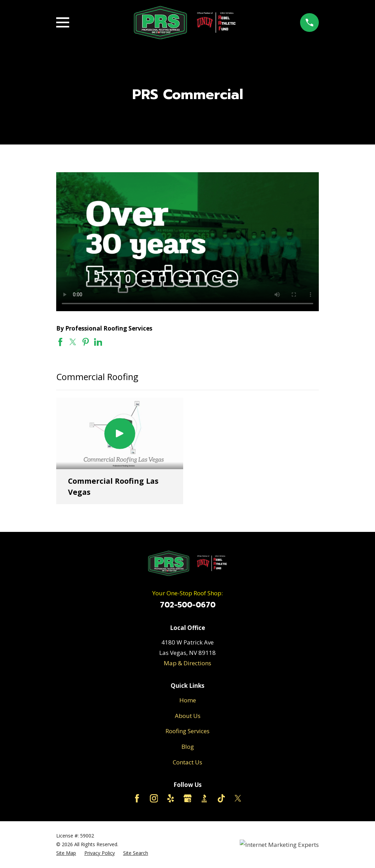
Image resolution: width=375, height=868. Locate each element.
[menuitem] (66, 853)
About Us (188, 716)
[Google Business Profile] (188, 798)
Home (188, 700)
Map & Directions (187, 663)
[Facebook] (137, 798)
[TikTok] (221, 798)
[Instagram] (154, 798)
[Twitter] (238, 798)
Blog (188, 747)
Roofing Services (187, 731)
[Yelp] (171, 798)
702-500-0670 (188, 605)
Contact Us (187, 762)
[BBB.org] (204, 798)
